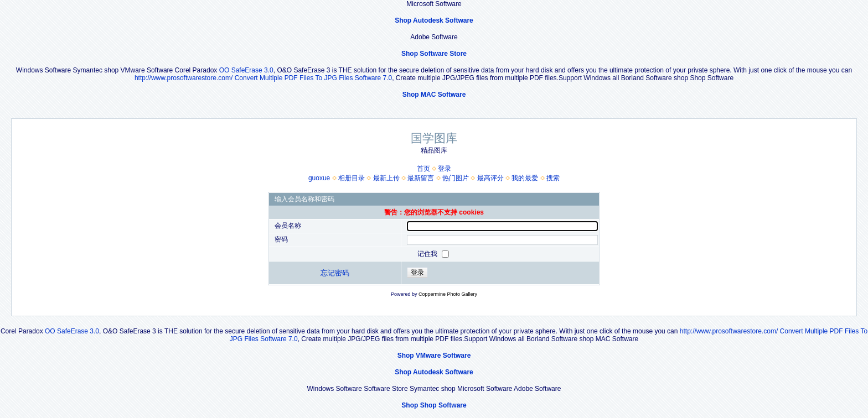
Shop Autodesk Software (434, 20)
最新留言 (421, 178)
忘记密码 (335, 273)
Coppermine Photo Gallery (448, 294)
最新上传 (386, 178)
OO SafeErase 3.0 (246, 70)
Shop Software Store (434, 54)
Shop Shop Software (434, 405)
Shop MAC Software (434, 95)
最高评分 (490, 178)
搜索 (553, 178)
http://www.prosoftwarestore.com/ (184, 78)
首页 (423, 169)
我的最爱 (525, 178)
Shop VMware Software (434, 356)
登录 (445, 169)
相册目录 (352, 178)
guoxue (319, 178)
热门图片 (456, 178)
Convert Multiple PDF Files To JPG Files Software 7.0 (314, 78)
